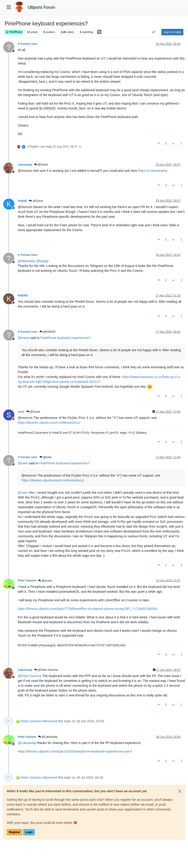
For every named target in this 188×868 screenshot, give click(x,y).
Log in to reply (172, 32)
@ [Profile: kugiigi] (42, 261)
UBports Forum (42, 7)
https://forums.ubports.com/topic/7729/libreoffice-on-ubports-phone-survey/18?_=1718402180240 (88, 609)
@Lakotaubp (48, 737)
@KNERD (48, 332)
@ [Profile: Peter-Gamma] (30, 676)
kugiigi (22, 201)
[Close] (180, 791)
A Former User (28, 44)
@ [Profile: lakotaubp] (26, 261)
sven (21, 412)
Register (14, 832)
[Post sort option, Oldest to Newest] (154, 32)
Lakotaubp (25, 165)
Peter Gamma (27, 581)
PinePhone (14, 32)
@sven (46, 457)
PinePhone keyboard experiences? (66, 338)
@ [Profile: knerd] (23, 338)
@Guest (41, 165)
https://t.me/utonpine (153, 171)
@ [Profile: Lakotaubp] (27, 743)
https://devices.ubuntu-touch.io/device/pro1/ (49, 423)
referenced (50, 721)
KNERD (23, 296)
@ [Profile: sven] (23, 463)
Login (29, 832)
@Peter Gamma (46, 670)
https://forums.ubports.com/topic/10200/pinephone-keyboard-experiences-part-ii (75, 751)
